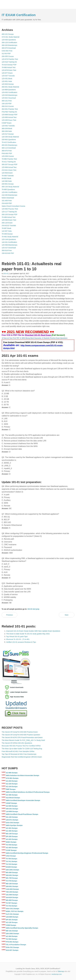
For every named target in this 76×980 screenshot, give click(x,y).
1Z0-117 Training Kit (9, 212)
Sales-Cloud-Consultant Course (13, 206)
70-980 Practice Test (9, 159)
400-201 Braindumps (9, 145)
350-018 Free (7, 250)
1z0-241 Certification (9, 242)
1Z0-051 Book (7, 78)
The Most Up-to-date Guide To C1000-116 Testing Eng (22, 749)
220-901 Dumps (8, 184)
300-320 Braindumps (9, 45)
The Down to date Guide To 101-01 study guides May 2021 (28, 634)
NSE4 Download (8, 198)
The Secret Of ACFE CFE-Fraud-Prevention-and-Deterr (22, 737)
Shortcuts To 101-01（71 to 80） (18, 639)
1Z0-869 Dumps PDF (10, 115)
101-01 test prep (33, 609)
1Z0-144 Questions (9, 239)
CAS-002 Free (7, 51)
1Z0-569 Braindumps (9, 245)
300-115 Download (9, 148)
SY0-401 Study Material (10, 37)
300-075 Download (9, 48)
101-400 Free (7, 201)
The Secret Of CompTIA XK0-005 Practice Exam (20, 732)
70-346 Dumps (7, 234)
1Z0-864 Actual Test (9, 167)
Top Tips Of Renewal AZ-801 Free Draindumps (19, 754)
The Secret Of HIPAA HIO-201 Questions (17, 743)
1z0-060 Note (7, 181)
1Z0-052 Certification (9, 92)
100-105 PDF (7, 103)
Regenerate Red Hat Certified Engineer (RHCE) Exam (22, 757)
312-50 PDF (6, 54)
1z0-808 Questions (9, 90)
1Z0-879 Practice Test (10, 59)
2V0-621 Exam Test (9, 170)
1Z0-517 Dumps (8, 134)
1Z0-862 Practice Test (10, 209)
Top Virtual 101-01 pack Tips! (17, 636)
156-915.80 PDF (8, 253)
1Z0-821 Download (9, 98)
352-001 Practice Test (10, 109)
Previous (9, 615)
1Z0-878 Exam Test (9, 70)
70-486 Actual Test (9, 217)
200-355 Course (8, 56)
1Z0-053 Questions (9, 40)
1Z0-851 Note (7, 81)
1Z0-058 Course (8, 156)
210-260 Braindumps (9, 195)
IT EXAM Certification (19, 15)
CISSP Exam (7, 123)
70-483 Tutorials (8, 176)
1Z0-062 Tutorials (8, 126)
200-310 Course (8, 106)
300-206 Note (7, 131)
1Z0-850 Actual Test (9, 117)
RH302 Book (6, 178)
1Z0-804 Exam (7, 173)
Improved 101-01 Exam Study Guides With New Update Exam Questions (33, 631)
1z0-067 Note (7, 231)
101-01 (6, 274)
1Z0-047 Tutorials (8, 76)
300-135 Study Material (10, 187)
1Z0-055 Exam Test (9, 120)
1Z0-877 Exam (7, 73)
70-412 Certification (9, 142)
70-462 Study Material (10, 237)
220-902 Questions (9, 140)
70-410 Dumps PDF (9, 65)
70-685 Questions (8, 189)
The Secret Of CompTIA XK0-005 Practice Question (21, 735)
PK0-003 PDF (7, 153)
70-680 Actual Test (9, 67)
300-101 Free (7, 101)
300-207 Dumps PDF (10, 164)
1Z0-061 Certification (9, 192)
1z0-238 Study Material (10, 137)
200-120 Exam (7, 223)
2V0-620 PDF (7, 203)
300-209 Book (7, 128)
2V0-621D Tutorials (9, 225)
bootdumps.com (57, 974)
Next (67, 615)
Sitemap (61, 971)
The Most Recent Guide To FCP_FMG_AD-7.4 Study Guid (23, 740)
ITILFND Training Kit (9, 112)
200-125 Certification (9, 42)
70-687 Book (6, 228)
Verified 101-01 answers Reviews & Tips (21, 642)
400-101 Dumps (8, 34)
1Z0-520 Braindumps (9, 95)
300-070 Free (7, 151)
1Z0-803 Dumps (8, 84)
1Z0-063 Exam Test (9, 220)
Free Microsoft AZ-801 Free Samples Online (18, 751)
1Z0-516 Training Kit (9, 62)
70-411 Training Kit (9, 162)
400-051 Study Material (10, 87)
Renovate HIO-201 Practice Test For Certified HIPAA (21, 746)
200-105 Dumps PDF (10, 214)
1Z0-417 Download (9, 248)
